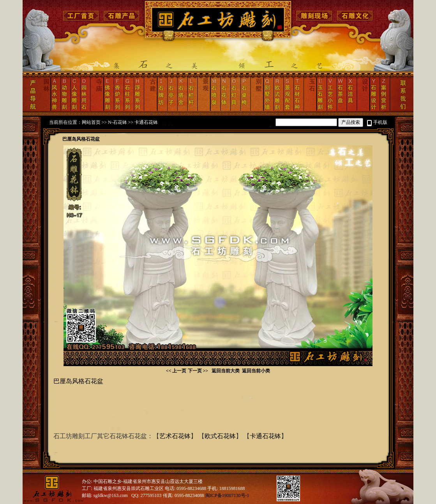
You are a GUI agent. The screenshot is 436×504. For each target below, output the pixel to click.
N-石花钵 (117, 122)
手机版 (380, 122)
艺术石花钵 (175, 436)
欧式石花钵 (220, 436)
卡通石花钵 (146, 122)
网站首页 (91, 122)
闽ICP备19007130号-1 (227, 495)
